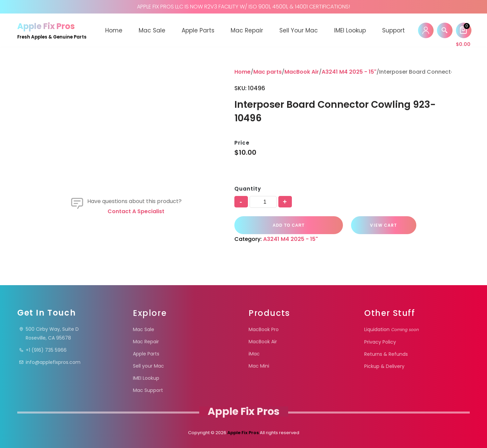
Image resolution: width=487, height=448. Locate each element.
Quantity (248, 189)
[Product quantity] (263, 202)
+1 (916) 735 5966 (43, 350)
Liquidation (392, 329)
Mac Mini (259, 366)
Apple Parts (198, 30)
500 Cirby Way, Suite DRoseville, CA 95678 (49, 333)
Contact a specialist (136, 211)
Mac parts (268, 72)
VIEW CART (380, 225)
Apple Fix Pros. (243, 433)
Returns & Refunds (386, 354)
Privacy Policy (380, 342)
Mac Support (148, 390)
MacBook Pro (264, 329)
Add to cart (287, 225)
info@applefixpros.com (50, 362)
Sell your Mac (299, 30)
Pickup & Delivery (384, 366)
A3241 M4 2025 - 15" (349, 72)
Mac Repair (247, 30)
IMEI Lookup (350, 30)
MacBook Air (302, 72)
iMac (254, 354)
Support (393, 30)
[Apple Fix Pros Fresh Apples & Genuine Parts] (52, 30)
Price (242, 143)
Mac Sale (152, 30)
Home (114, 30)
